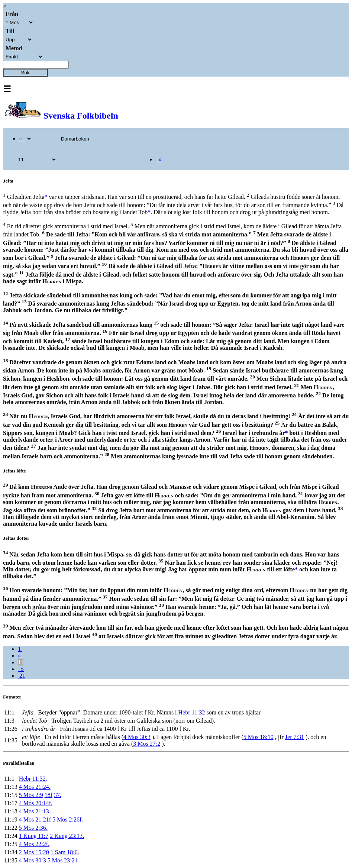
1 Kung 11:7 (34, 836)
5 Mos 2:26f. (68, 819)
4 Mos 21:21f (35, 819)
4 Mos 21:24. (35, 787)
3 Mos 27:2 (147, 744)
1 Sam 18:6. (65, 852)
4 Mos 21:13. (35, 811)
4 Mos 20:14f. (36, 803)
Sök (25, 73)
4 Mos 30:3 (137, 737)
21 (22, 676)
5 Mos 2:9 (31, 795)
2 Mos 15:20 (34, 852)
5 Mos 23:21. (63, 860)
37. (58, 795)
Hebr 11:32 (192, 712)
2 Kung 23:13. (67, 836)
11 (21, 662)
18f (49, 795)
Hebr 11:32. (33, 779)
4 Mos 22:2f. (34, 844)
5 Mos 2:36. (33, 828)
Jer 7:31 (295, 737)
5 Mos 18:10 (259, 737)
